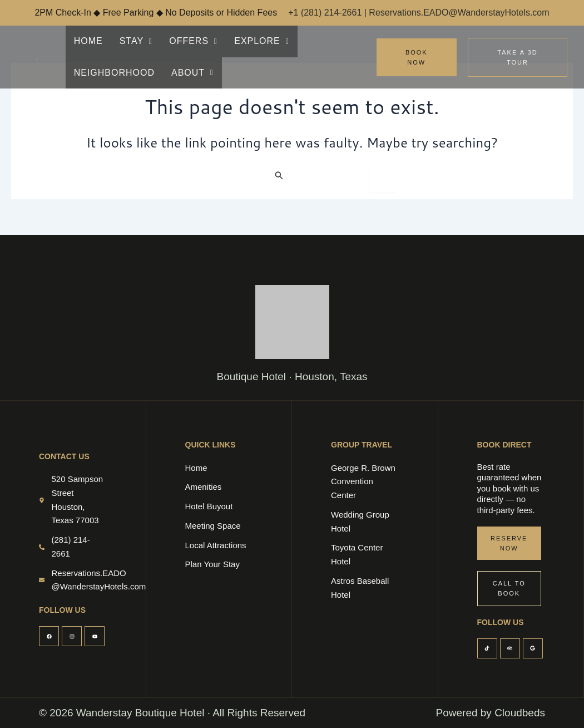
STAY (133, 41)
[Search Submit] (279, 175)
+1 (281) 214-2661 (326, 13)
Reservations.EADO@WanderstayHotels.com (459, 13)
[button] (133, 41)
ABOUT (93, 73)
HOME (87, 41)
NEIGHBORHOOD (330, 41)
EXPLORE (251, 41)
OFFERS (186, 41)
